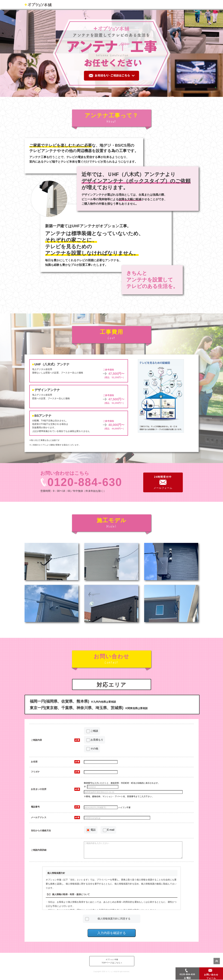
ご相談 (94, 731)
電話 (93, 830)
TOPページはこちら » (112, 964)
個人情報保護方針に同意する (114, 921)
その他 (94, 749)
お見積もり (97, 740)
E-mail (111, 830)
